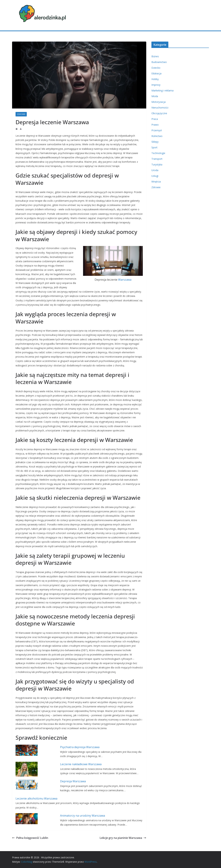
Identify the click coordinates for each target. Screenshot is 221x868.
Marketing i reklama (162, 90)
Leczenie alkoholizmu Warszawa (36, 798)
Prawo (155, 125)
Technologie (158, 153)
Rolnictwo (157, 136)
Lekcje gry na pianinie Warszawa (123, 838)
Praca (155, 119)
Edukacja (156, 73)
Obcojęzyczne (159, 113)
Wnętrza (156, 182)
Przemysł (157, 130)
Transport (157, 159)
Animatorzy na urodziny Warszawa (83, 816)
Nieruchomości (160, 108)
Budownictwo (159, 62)
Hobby (155, 79)
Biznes (155, 56)
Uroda (155, 170)
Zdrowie (21, 114)
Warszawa (125, 280)
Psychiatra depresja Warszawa (80, 747)
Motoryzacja (158, 102)
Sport (154, 147)
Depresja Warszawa (73, 781)
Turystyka (157, 164)
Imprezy (156, 85)
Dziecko (156, 68)
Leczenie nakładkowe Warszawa (81, 764)
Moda (155, 96)
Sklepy (155, 142)
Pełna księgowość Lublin (30, 838)
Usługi (155, 176)
